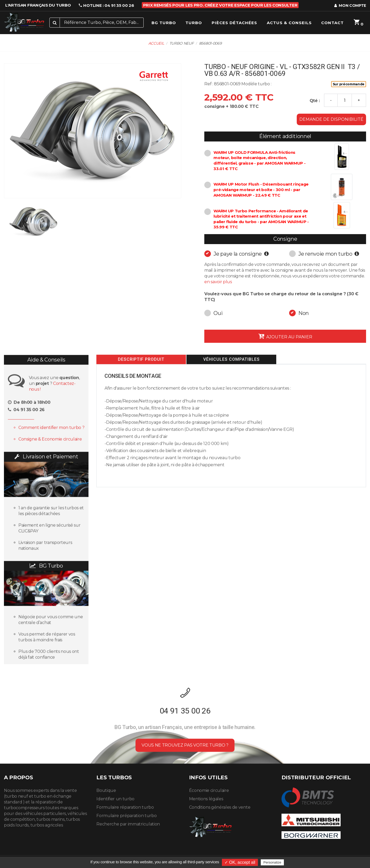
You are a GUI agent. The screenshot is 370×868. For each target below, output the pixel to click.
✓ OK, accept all (240, 862)
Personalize (272, 862)
